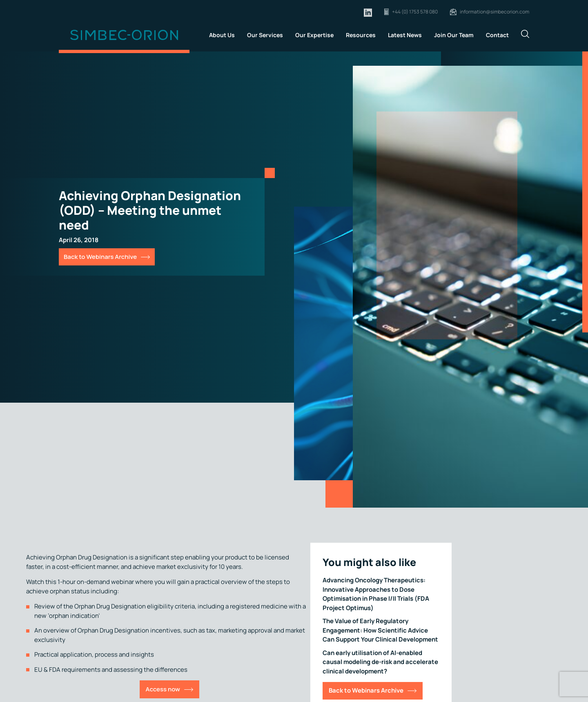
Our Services (265, 35)
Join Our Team (454, 35)
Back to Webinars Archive (100, 257)
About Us (222, 35)
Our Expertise (314, 35)
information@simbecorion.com (494, 12)
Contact (497, 35)
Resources (361, 35)
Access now (163, 689)
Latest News (405, 35)
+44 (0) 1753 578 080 (415, 12)
